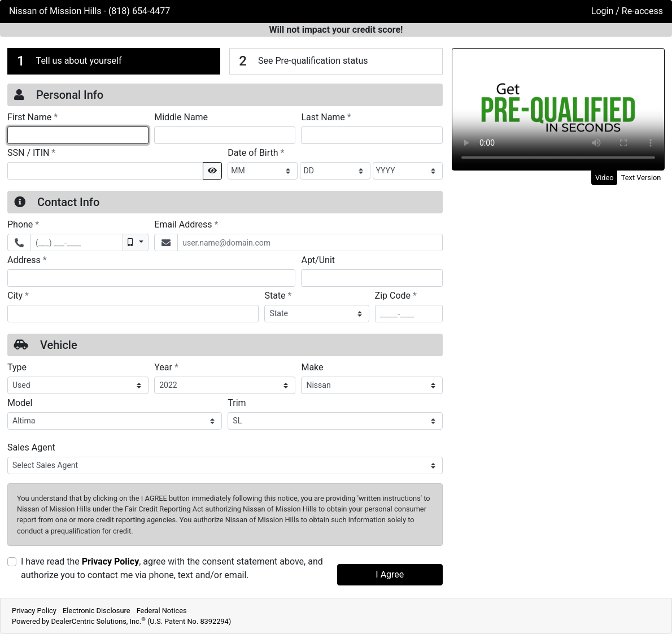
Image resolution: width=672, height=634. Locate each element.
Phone (23, 224)
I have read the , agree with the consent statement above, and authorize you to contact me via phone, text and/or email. (172, 568)
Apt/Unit (318, 260)
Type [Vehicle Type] (17, 367)
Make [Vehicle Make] (312, 367)
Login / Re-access (627, 11)
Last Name (326, 117)
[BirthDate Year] (408, 171)
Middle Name (181, 117)
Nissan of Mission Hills (56, 11)
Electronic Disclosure (97, 611)
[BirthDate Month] (263, 171)
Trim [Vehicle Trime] (237, 403)
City (18, 295)
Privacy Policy (110, 561)
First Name (32, 117)
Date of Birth (256, 152)
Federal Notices (162, 611)
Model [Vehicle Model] (20, 403)
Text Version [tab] (641, 178)
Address (27, 260)
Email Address (186, 224)
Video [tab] (605, 178)
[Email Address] (310, 242)
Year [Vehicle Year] (166, 367)
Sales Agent (31, 447)
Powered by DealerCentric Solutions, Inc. (121, 621)
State (278, 295)
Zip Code (396, 295)
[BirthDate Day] (335, 171)
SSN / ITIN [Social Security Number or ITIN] (31, 152)
